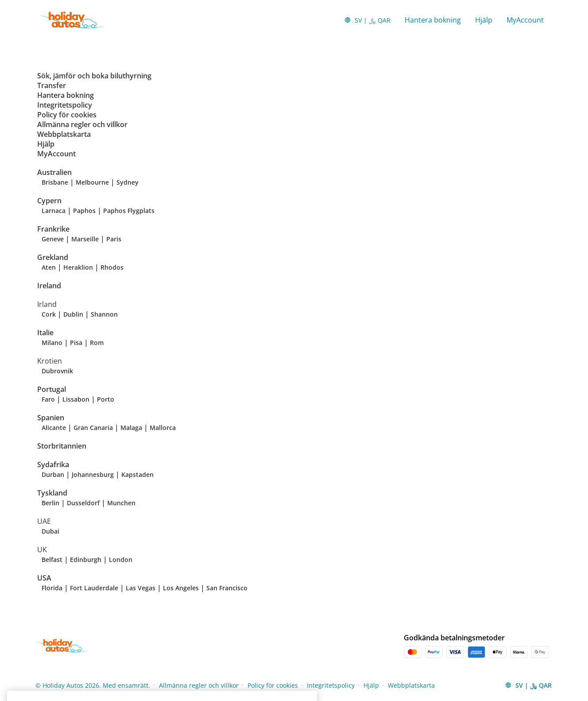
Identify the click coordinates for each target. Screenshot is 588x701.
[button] (367, 20)
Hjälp (484, 20)
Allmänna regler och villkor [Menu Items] (199, 685)
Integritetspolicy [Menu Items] (331, 685)
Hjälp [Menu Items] (371, 685)
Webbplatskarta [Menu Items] (411, 685)
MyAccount (525, 20)
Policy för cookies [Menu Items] (273, 685)
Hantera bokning (433, 20)
